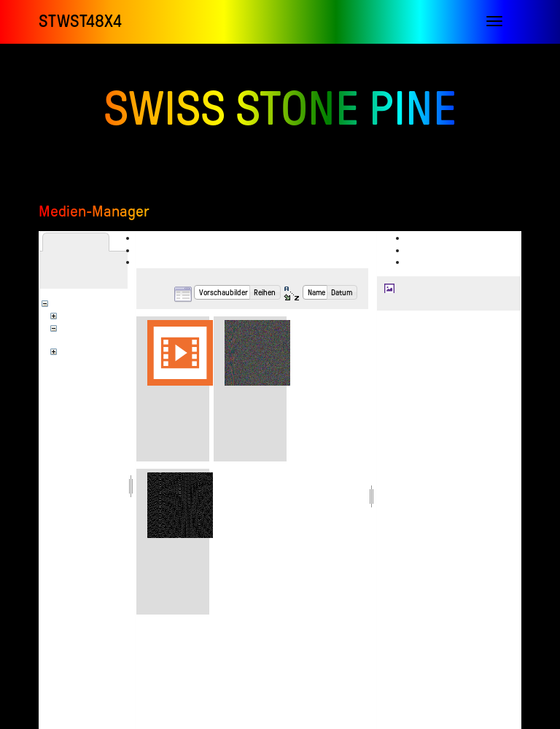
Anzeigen (431, 238)
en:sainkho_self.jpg (431, 288)
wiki (74, 350)
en (71, 314)
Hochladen (165, 250)
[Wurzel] (75, 302)
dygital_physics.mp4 (187, 395)
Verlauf (429, 262)
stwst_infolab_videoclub (108, 338)
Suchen (158, 262)
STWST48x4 (80, 21)
